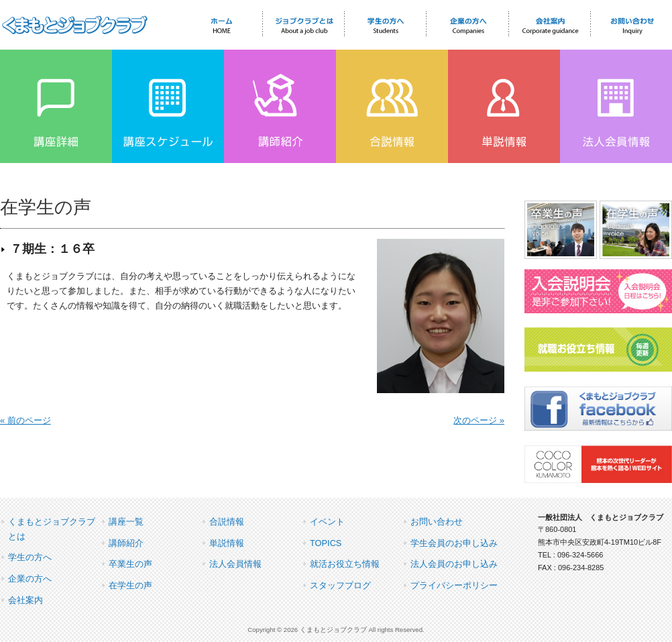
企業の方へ (30, 579)
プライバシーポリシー (454, 585)
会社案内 (25, 600)
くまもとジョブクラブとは (52, 529)
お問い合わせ (437, 522)
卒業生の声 (130, 564)
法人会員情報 (235, 564)
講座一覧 (126, 522)
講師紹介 (126, 543)
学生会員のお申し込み (454, 543)
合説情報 (227, 522)
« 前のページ (25, 420)
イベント (327, 522)
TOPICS (326, 543)
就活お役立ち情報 (345, 564)
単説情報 (227, 543)
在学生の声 (130, 585)
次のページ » (479, 420)
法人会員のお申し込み (454, 564)
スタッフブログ (340, 585)
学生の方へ (30, 557)
